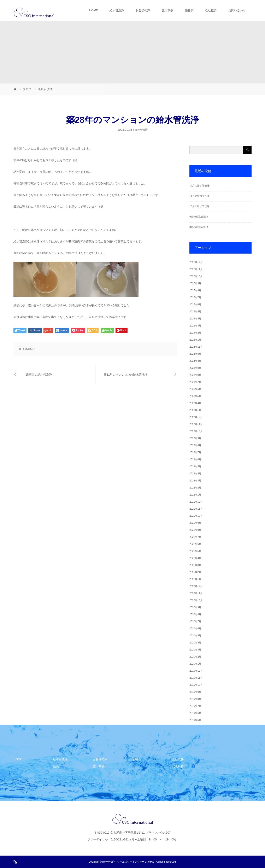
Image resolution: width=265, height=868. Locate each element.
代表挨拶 (178, 766)
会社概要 (211, 10)
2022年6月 (195, 459)
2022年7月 (195, 452)
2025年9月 (195, 283)
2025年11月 (196, 269)
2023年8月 (195, 375)
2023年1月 (195, 410)
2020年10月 (196, 600)
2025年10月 (196, 276)
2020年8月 (195, 614)
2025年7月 (195, 297)
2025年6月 (195, 305)
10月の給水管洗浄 (199, 206)
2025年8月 (195, 290)
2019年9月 (195, 692)
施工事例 (167, 10)
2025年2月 (195, 333)
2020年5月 (195, 636)
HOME (94, 10)
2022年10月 (196, 431)
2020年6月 (195, 629)
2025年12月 (196, 262)
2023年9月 (195, 368)
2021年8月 (195, 530)
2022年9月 (195, 438)
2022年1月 (195, 495)
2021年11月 (196, 509)
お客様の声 (143, 10)
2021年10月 (196, 516)
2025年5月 (195, 312)
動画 (56, 766)
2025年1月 (195, 340)
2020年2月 (195, 657)
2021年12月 (196, 502)
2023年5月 (195, 396)
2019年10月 (196, 685)
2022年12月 (196, 417)
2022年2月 (195, 488)
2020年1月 (195, 664)
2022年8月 (195, 445)
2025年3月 (195, 326)
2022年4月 (195, 474)
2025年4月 (195, 319)
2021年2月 (195, 572)
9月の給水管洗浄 (199, 217)
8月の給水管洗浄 (199, 227)
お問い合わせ (237, 10)
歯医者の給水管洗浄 (39, 375)
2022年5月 (195, 467)
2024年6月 (195, 354)
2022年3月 (195, 481)
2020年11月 (196, 593)
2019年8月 (195, 699)
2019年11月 (196, 678)
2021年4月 (195, 558)
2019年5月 (195, 720)
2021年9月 (195, 523)
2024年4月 (195, 361)
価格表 (189, 10)
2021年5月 (195, 551)
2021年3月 (195, 565)
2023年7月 (195, 382)
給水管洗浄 (117, 10)
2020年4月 (195, 643)
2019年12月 (196, 671)
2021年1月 (195, 579)
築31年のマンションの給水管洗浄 (126, 375)
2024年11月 (196, 347)
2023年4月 (195, 403)
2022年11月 (196, 424)
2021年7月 (195, 537)
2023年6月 (195, 389)
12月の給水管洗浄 (199, 186)
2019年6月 (195, 713)
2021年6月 (195, 544)
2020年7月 (195, 621)
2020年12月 (196, 586)
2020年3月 (195, 650)
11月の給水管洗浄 (199, 196)
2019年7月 (195, 706)
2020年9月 (195, 607)
